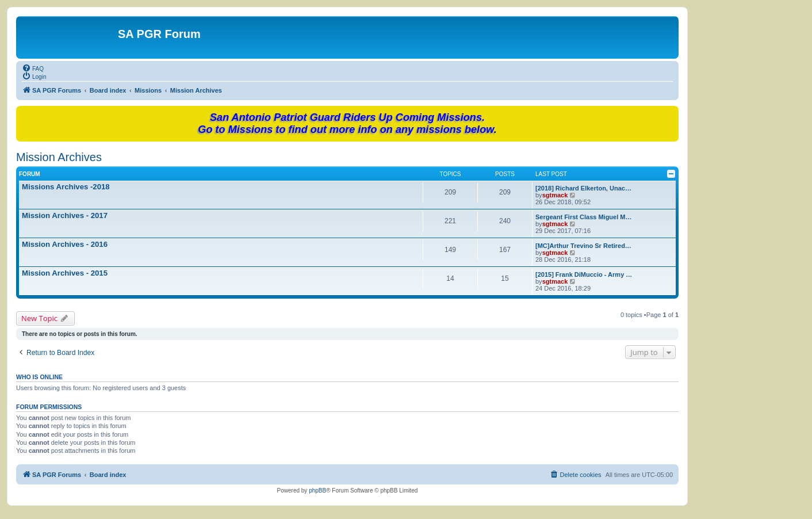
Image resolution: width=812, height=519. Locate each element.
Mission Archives (59, 157)
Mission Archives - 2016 (65, 244)
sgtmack (555, 195)
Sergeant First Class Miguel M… (583, 217)
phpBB (317, 491)
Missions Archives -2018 (66, 187)
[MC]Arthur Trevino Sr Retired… (583, 246)
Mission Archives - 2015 (65, 273)
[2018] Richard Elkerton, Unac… (583, 188)
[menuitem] (33, 68)
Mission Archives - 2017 (65, 215)
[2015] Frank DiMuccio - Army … (584, 274)
